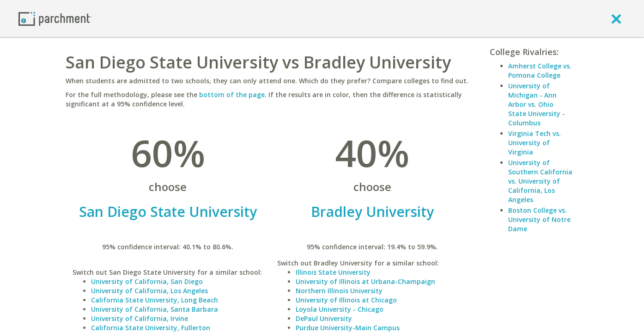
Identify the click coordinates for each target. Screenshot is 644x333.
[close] (616, 18)
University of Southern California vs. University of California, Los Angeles (540, 181)
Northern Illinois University (339, 291)
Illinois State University (333, 272)
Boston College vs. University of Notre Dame (539, 219)
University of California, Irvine (140, 318)
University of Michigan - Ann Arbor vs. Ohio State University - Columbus (537, 104)
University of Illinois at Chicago (346, 300)
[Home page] (55, 18)
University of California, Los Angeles (149, 291)
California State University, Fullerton (151, 328)
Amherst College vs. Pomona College (540, 71)
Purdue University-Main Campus (348, 328)
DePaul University (324, 318)
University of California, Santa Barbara (155, 309)
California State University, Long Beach (155, 300)
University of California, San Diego (147, 281)
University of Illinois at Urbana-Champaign (365, 281)
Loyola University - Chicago (340, 309)
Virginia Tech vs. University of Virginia (535, 143)
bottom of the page (232, 95)
